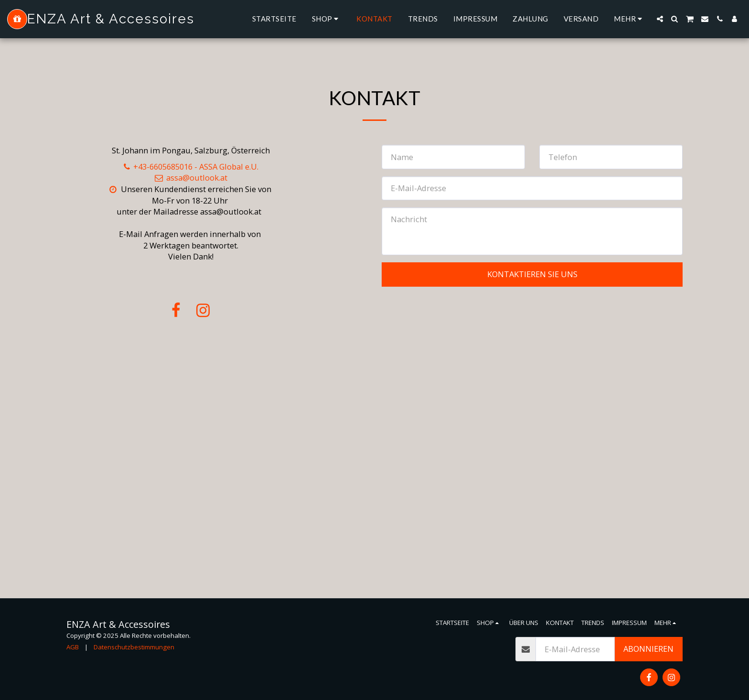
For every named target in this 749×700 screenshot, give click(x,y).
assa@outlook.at (191, 178)
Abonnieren (648, 649)
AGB (73, 647)
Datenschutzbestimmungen (134, 647)
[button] (660, 19)
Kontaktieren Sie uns (532, 274)
